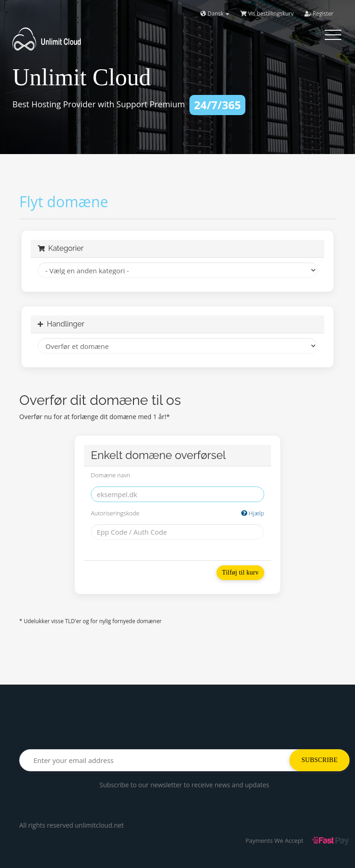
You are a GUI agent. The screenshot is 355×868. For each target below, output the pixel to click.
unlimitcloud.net (99, 825)
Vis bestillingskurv (267, 14)
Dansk (215, 14)
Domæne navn (111, 475)
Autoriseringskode (177, 513)
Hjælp (253, 513)
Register (319, 14)
